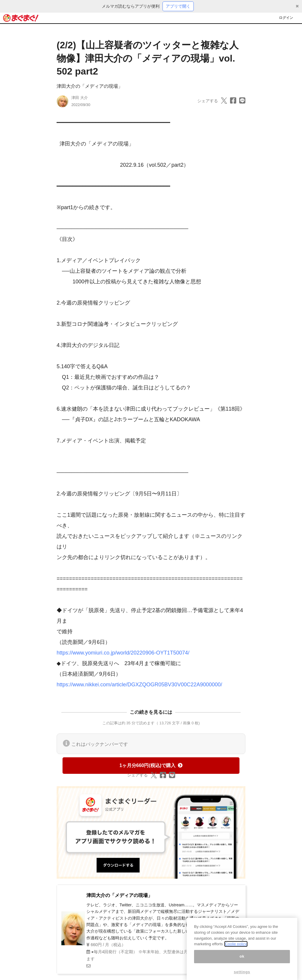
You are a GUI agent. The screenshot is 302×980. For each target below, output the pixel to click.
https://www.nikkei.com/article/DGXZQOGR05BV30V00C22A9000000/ (139, 685)
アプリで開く (178, 6)
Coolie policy (236, 950)
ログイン (286, 18)
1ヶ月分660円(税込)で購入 (151, 765)
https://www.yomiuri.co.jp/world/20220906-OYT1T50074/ (123, 653)
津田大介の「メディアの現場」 (90, 86)
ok (242, 962)
